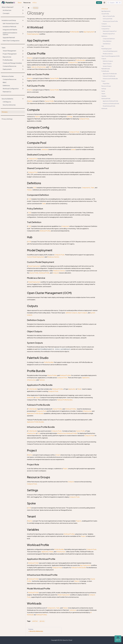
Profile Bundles (81, 60)
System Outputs (107, 66)
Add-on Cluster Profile (109, 16)
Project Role (106, 84)
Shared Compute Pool (109, 34)
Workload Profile (44, 273)
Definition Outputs (108, 61)
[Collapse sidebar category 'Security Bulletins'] (23, 99)
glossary (42, 621)
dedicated (45, 149)
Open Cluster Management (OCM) (110, 56)
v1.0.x (34, 3)
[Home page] (29, 8)
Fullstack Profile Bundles (65, 400)
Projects (79, 521)
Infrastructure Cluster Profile (110, 21)
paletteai (35, 621)
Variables (104, 96)
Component (65, 226)
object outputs (82, 313)
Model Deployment (33, 34)
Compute (56, 273)
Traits (92, 188)
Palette (30, 58)
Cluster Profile (54, 78)
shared (73, 149)
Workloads (104, 109)
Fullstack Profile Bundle (79, 568)
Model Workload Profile (109, 106)
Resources (27, 3)
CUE (35, 188)
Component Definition (109, 39)
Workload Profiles (45, 231)
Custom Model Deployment (36, 257)
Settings (70, 117)
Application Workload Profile (110, 101)
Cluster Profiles (52, 375)
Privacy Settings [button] (7, 119)
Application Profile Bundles (35, 422)
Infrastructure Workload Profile (111, 104)
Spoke (103, 91)
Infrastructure (41, 67)
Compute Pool (73, 62)
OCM (29, 242)
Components (86, 188)
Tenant (58, 455)
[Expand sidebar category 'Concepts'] (23, 13)
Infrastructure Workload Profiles (67, 433)
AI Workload (105, 9)
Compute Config (106, 26)
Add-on (34, 67)
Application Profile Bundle (35, 413)
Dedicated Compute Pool (110, 31)
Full (50, 67)
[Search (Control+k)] (114, 3)
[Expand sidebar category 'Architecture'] (23, 10)
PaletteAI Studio (106, 69)
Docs (20, 3)
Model (79, 389)
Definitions (73, 610)
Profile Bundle (74, 32)
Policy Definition (107, 41)
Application (86, 378)
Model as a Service (53, 257)
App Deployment (89, 32)
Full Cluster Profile (108, 19)
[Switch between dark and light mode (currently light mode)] (104, 3)
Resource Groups (106, 86)
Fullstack (42, 380)
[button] (13, 20)
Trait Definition (107, 44)
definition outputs (71, 313)
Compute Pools (84, 119)
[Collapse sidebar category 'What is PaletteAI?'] (23, 7)
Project (65, 469)
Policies (29, 190)
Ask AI (99, 3)
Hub (103, 46)
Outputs (104, 59)
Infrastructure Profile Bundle (110, 79)
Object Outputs (107, 64)
